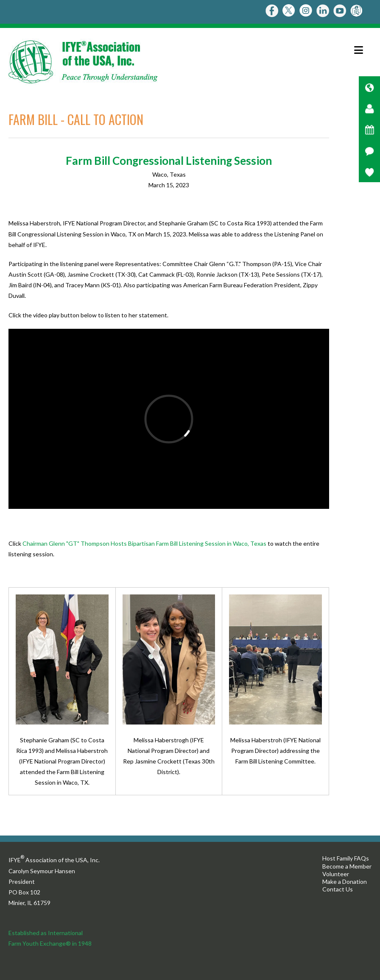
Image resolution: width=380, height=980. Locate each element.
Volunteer (336, 874)
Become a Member (347, 866)
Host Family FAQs (346, 858)
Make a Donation (345, 881)
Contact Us (338, 889)
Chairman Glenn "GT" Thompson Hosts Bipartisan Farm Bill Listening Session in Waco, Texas (144, 543)
